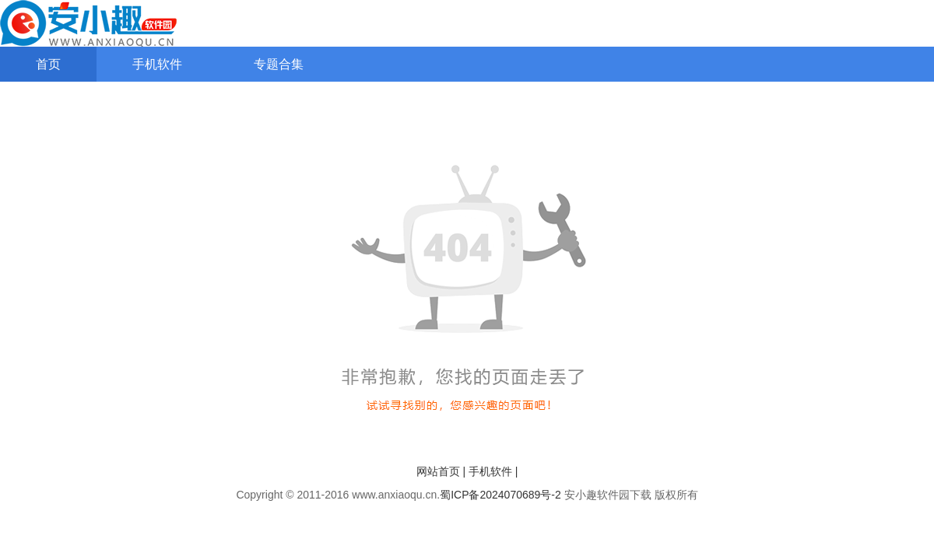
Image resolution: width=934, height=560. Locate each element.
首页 (48, 64)
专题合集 (279, 64)
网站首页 (438, 471)
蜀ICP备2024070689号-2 (500, 495)
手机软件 (157, 64)
